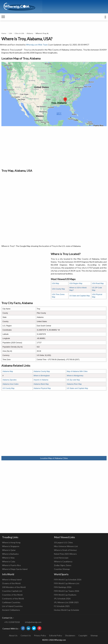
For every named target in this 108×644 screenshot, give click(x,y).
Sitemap (94, 635)
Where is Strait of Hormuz (65, 550)
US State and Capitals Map (80, 296)
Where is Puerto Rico (11, 565)
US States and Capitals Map (77, 388)
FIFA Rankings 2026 (63, 587)
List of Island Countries (12, 606)
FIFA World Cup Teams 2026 (67, 591)
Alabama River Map (74, 384)
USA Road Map (98, 283)
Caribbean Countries (11, 602)
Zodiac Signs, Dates (63, 565)
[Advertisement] (54, 147)
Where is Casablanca (63, 561)
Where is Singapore (11, 546)
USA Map (55, 283)
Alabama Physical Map (42, 388)
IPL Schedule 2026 (62, 599)
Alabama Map (8, 371)
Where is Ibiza (8, 558)
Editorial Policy (56, 635)
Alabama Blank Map (41, 384)
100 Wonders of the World (14, 587)
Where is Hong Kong (11, 542)
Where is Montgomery (75, 376)
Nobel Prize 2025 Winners (65, 554)
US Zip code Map (73, 380)
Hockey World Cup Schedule (67, 610)
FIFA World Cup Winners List (67, 583)
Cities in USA (19, 33)
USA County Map (58, 289)
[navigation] (3, 17)
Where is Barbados (10, 554)
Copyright (83, 635)
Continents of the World (13, 599)
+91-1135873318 (12, 622)
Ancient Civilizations (11, 610)
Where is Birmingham (42, 376)
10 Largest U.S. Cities (63, 542)
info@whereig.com (33, 622)
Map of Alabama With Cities (77, 371)
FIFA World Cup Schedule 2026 (68, 580)
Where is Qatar (9, 550)
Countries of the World (12, 595)
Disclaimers (70, 635)
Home (4, 33)
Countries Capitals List (12, 591)
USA (10, 33)
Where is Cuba (9, 561)
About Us (13, 635)
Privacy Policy (40, 635)
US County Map (9, 388)
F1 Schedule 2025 (62, 606)
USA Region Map (76, 283)
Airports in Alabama (41, 380)
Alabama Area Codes (10, 384)
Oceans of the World (11, 583)
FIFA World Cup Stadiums (65, 595)
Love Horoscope (61, 558)
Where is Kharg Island (12, 580)
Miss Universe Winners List (66, 546)
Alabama (30, 33)
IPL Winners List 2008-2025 (66, 602)
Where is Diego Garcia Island (15, 569)
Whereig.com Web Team (37, 45)
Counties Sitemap (62, 569)
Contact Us (26, 635)
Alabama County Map (42, 371)
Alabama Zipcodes (9, 380)
